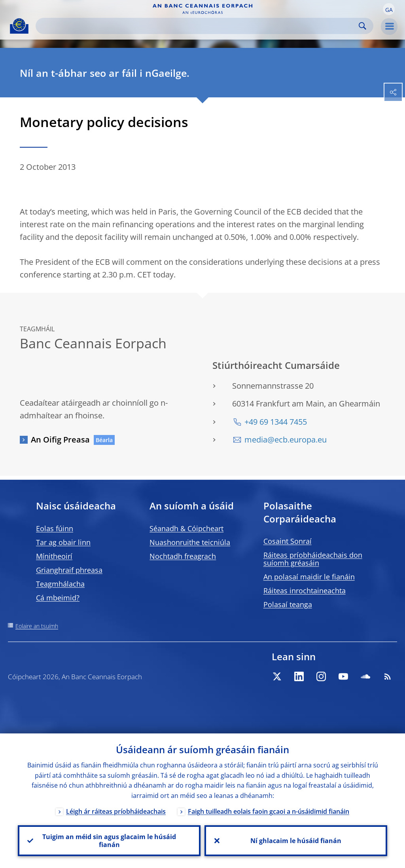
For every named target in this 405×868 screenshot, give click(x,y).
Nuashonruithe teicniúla (190, 542)
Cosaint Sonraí (288, 541)
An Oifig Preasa (60, 440)
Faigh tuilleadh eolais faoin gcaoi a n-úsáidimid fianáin (269, 811)
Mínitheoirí (54, 556)
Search (362, 26)
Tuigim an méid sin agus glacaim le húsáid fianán (109, 841)
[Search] (198, 26)
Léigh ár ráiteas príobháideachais (116, 811)
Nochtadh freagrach (183, 556)
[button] (389, 9)
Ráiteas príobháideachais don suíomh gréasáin (313, 559)
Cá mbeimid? (58, 598)
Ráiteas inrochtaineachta (305, 591)
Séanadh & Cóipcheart (186, 528)
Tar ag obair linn (63, 542)
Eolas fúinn (55, 528)
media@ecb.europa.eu (286, 440)
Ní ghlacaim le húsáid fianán (296, 841)
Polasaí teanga (288, 604)
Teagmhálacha (60, 584)
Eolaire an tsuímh (37, 626)
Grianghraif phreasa (69, 570)
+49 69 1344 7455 (276, 422)
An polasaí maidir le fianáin (309, 577)
